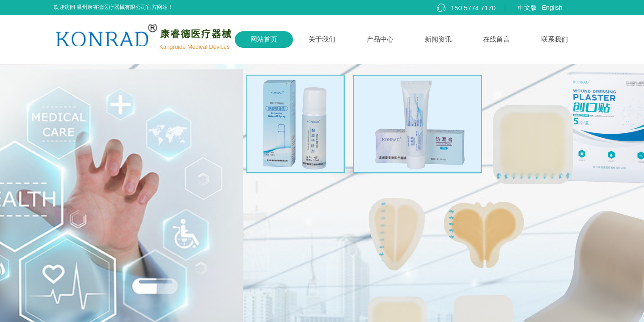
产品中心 (380, 39)
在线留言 (496, 39)
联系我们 (555, 39)
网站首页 (264, 39)
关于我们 (322, 39)
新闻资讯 (438, 39)
